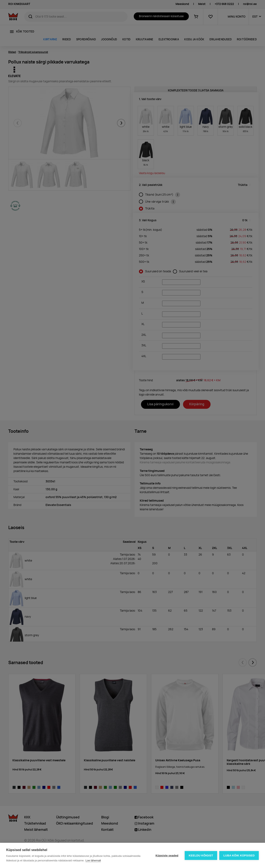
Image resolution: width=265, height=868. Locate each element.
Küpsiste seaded (167, 855)
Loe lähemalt (93, 860)
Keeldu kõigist (201, 855)
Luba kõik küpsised (239, 855)
